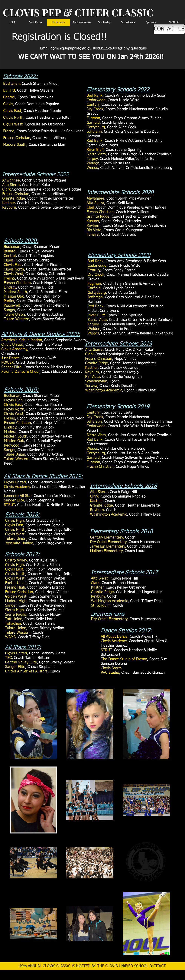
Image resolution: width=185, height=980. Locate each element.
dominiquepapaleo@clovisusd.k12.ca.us (84, 48)
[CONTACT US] (169, 29)
